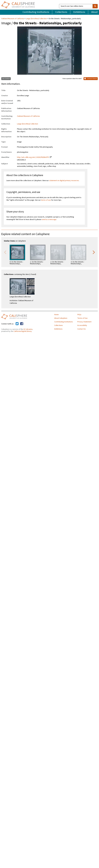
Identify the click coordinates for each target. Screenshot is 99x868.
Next (94, 252)
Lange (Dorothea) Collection (36, 19)
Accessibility (82, 325)
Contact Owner (91, 79)
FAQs (79, 315)
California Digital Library (23, 331)
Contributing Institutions (36, 12)
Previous (5, 252)
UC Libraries (28, 329)
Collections (61, 12)
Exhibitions (79, 12)
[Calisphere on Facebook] (22, 324)
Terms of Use (82, 318)
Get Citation (6, 79)
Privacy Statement (84, 322)
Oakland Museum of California (13, 19)
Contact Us (82, 329)
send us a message (49, 220)
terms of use (46, 200)
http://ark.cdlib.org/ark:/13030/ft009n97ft (33, 157)
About (94, 12)
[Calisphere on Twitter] (17, 324)
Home (56, 315)
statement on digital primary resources (64, 181)
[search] (95, 6)
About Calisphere (61, 318)
